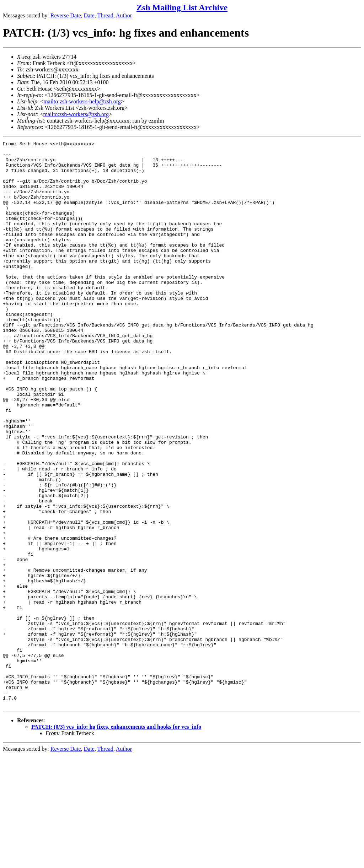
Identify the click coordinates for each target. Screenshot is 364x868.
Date (89, 15)
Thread (105, 15)
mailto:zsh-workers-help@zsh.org (82, 101)
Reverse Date (66, 15)
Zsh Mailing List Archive (182, 7)
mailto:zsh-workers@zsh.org (76, 114)
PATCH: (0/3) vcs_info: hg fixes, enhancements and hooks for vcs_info (116, 840)
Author (124, 15)
